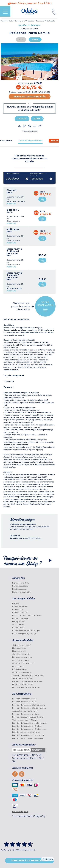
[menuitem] (29, 583)
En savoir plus (20, 811)
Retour (48, 859)
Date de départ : (38, 174)
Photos (22, 119)
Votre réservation (45, 306)
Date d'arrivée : (13, 174)
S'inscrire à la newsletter (29, 861)
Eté (21, 40)
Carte (37, 119)
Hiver (35, 40)
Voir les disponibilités (30, 97)
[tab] (30, 141)
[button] (30, 131)
